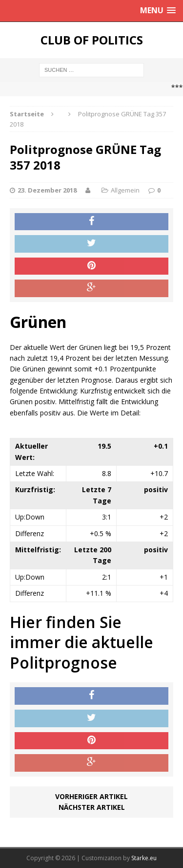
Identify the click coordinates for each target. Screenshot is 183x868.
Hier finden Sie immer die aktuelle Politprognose (81, 642)
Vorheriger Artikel (91, 796)
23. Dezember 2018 (47, 190)
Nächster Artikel (92, 807)
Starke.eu (144, 858)
